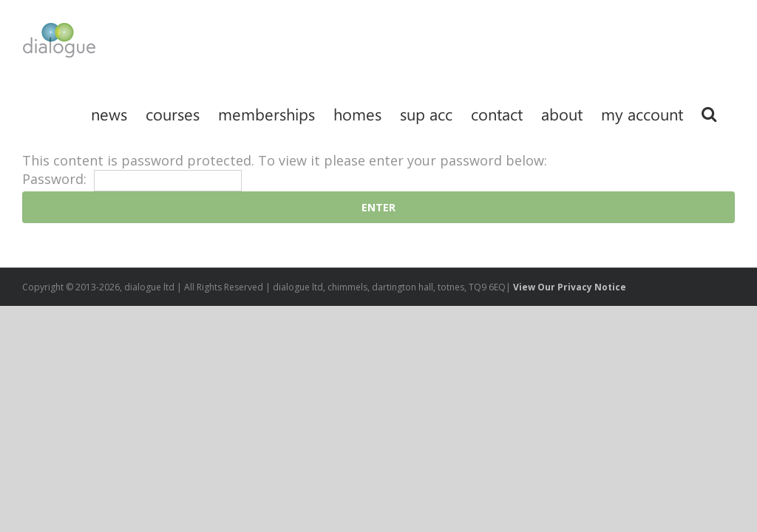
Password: (132, 179)
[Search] (709, 112)
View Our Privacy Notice (570, 287)
